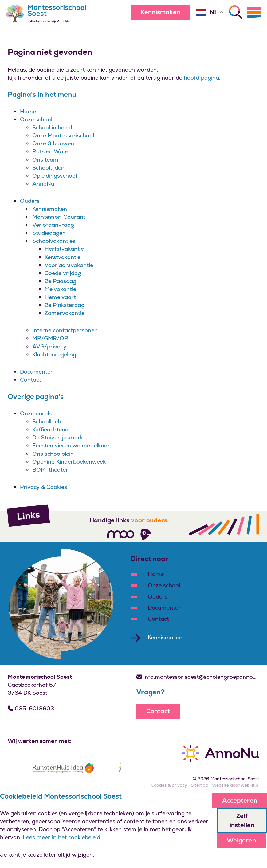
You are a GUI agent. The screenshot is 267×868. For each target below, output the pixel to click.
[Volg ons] (121, 534)
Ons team (45, 160)
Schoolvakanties (54, 241)
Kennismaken (161, 12)
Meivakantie (60, 289)
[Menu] (254, 12)
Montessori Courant (59, 217)
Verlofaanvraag (53, 225)
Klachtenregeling (54, 354)
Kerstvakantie (63, 257)
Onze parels (36, 413)
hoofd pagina (201, 78)
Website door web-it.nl (236, 785)
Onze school (36, 119)
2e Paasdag (60, 281)
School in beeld (52, 127)
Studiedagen (49, 233)
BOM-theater (50, 470)
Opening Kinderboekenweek (69, 462)
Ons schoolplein (53, 454)
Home (28, 111)
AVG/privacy (49, 346)
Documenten (37, 372)
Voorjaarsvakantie (69, 265)
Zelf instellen (242, 820)
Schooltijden (48, 168)
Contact (31, 380)
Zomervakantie (65, 313)
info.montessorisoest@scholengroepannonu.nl (198, 677)
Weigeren (241, 840)
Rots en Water (51, 151)
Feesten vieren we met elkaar (71, 445)
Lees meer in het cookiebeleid (61, 837)
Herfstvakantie (64, 249)
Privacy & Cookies (43, 487)
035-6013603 (31, 708)
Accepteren (240, 800)
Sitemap (200, 785)
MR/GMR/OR (50, 338)
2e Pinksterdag (65, 305)
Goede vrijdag (63, 273)
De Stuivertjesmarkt (59, 437)
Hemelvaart (60, 297)
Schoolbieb (47, 421)
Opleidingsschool (55, 176)
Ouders (30, 201)
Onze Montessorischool (63, 135)
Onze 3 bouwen (53, 143)
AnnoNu (43, 184)
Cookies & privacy (169, 785)
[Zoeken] (236, 12)
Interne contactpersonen (65, 330)
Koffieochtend (50, 429)
